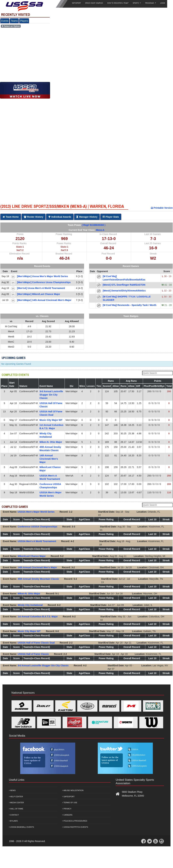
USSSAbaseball (61, 760)
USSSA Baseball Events (22, 827)
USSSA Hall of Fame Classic (33, 654)
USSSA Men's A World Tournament (37, 541)
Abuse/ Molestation (73, 790)
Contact (14, 815)
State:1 (20, 247)
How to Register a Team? (118, 3)
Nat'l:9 (64, 250)
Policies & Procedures (75, 821)
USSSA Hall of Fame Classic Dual (36, 643)
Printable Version (162, 208)
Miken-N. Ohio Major (51, 442)
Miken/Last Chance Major (32, 556)
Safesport (68, 797)
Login (163, 3)
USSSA (135, 749)
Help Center (16, 797)
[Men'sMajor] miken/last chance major (39, 294)
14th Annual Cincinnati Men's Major (49, 459)
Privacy (67, 809)
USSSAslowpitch (61, 755)
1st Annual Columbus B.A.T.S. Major (38, 617)
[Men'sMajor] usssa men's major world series (43, 276)
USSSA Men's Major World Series (36, 512)
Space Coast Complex (94, 3)
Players (24, 21)
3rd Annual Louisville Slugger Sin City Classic (51, 395)
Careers (67, 815)
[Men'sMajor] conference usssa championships (44, 282)
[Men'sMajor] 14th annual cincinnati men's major (44, 300)
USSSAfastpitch (61, 766)
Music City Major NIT (51, 420)
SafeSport (76, 3)
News (12, 790)
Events (5, 21)
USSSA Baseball (139, 760)
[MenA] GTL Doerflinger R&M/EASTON (124, 285)
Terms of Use (70, 803)
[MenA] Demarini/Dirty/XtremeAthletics (124, 291)
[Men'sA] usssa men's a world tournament (41, 288)
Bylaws (13, 821)
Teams (14, 21)
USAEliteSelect (138, 755)
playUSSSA (59, 750)
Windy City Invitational (30, 605)
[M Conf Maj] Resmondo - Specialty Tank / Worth (130, 305)
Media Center (17, 803)
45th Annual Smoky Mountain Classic (38, 579)
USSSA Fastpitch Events (75, 827)
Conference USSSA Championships (38, 527)
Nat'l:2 (20, 250)
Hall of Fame (16, 809)
